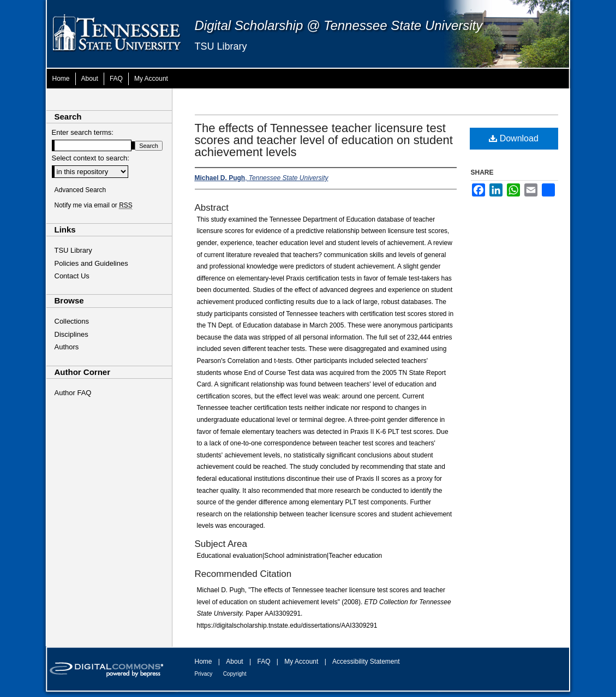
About (234, 662)
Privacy (204, 674)
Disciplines (71, 334)
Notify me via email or (94, 205)
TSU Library (221, 46)
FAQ (264, 662)
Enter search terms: (83, 132)
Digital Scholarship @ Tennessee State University (339, 25)
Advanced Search (80, 190)
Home (204, 662)
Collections (72, 321)
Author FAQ (73, 393)
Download (514, 138)
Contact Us (72, 276)
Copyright (235, 674)
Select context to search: (91, 158)
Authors (67, 347)
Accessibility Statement (366, 662)
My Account (301, 662)
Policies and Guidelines (91, 263)
